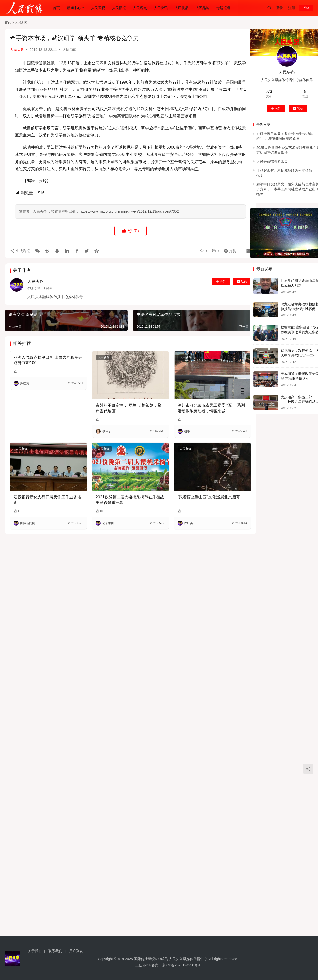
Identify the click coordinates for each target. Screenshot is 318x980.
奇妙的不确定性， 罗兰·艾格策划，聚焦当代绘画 (129, 408)
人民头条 (17, 50)
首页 (56, 8)
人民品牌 (202, 8)
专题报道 (223, 8)
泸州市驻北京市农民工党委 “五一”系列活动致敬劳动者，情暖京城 (211, 408)
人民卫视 (98, 8)
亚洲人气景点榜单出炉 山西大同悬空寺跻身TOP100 (48, 360)
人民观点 (140, 8)
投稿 (306, 8)
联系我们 (55, 951)
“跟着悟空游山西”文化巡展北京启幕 (209, 497)
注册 (292, 8)
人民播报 (119, 8)
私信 (242, 282)
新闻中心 (74, 8)
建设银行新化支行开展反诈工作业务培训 (47, 500)
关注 (221, 282)
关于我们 (35, 951)
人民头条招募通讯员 (272, 161)
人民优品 (182, 8)
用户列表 (76, 951)
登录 (279, 8)
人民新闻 (70, 50)
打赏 (229, 251)
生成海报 (20, 251)
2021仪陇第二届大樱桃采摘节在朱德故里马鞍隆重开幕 (130, 500)
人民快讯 (161, 8)
